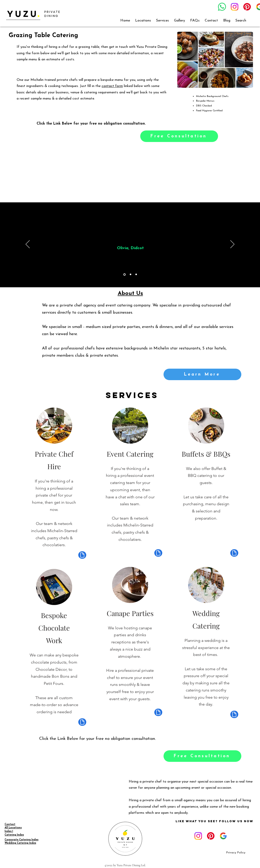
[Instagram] (235, 7)
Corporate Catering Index (21, 840)
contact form (112, 86)
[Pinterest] (247, 7)
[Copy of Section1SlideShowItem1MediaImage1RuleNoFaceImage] (131, 274)
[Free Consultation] (179, 136)
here (73, 334)
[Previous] (28, 245)
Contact (10, 824)
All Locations (13, 828)
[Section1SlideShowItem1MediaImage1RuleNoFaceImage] (124, 274)
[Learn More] (202, 374)
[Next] (232, 245)
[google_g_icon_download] (223, 836)
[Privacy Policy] (236, 853)
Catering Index (14, 835)
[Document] (82, 555)
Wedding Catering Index (20, 843)
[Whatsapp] (222, 7)
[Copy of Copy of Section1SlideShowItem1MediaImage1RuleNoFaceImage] (136, 274)
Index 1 (9, 831)
